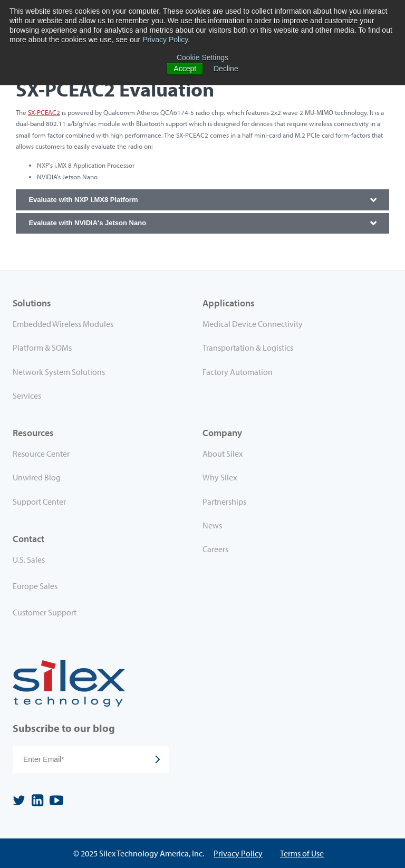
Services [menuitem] (27, 396)
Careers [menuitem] (215, 549)
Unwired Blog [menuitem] (37, 477)
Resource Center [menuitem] (41, 454)
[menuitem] (108, 562)
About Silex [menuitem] (223, 454)
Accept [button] (185, 69)
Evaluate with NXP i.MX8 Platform (83, 200)
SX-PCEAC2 (44, 112)
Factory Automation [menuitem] (238, 372)
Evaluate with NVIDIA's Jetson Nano (87, 223)
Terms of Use (302, 853)
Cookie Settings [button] (202, 57)
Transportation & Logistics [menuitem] (248, 348)
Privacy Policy (165, 40)
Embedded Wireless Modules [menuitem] (63, 324)
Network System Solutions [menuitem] (59, 372)
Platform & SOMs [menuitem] (42, 348)
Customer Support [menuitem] (45, 612)
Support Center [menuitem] (39, 501)
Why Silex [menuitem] (220, 477)
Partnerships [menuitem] (224, 501)
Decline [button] (226, 69)
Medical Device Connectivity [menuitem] (253, 324)
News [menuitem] (212, 525)
